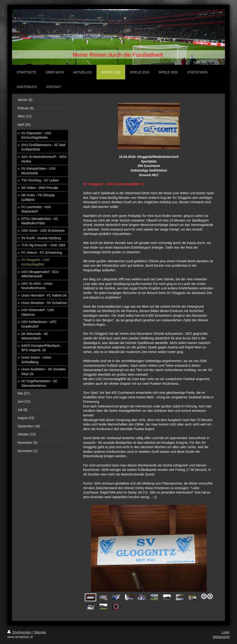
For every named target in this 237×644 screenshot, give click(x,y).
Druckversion (20, 632)
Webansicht (221, 637)
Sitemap (40, 632)
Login (226, 632)
